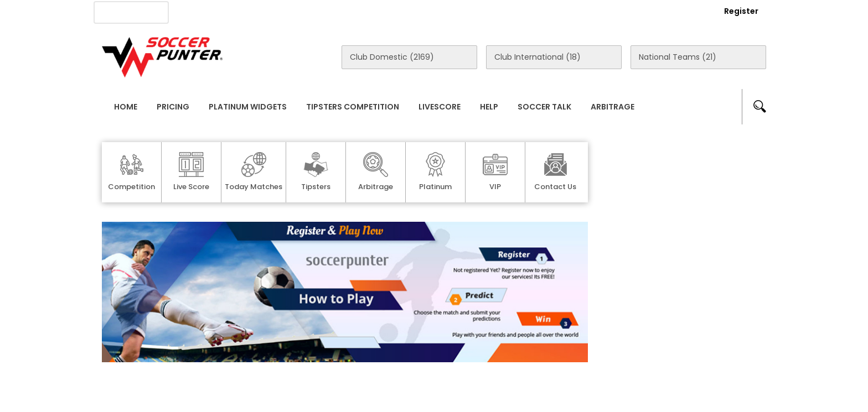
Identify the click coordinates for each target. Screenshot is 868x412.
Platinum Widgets (248, 107)
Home (126, 107)
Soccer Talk (544, 107)
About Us (206, 12)
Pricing (173, 107)
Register (741, 11)
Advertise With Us (279, 12)
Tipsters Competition (353, 107)
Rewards (417, 12)
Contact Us (357, 12)
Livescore (440, 107)
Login (681, 11)
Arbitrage (613, 107)
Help (489, 107)
